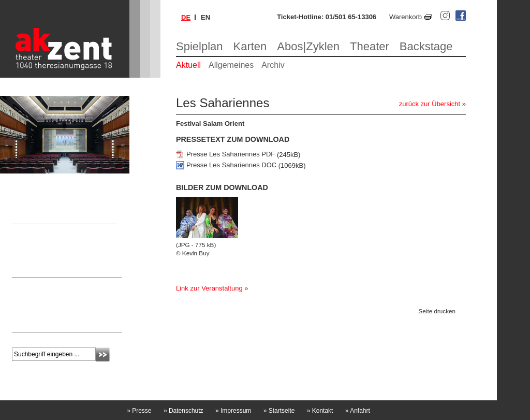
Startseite (279, 411)
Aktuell (188, 65)
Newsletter (33, 285)
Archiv (273, 65)
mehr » (22, 322)
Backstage (426, 46)
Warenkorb (406, 17)
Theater (370, 46)
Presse (139, 411)
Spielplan (200, 46)
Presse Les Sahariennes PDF (231, 155)
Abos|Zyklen (308, 46)
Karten (250, 46)
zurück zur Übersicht (430, 104)
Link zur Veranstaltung (209, 288)
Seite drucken (437, 311)
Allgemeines (231, 65)
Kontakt (320, 411)
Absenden (103, 354)
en (205, 17)
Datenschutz (183, 411)
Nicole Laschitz (34, 251)
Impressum (233, 411)
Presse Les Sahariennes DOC (231, 165)
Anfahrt (358, 411)
